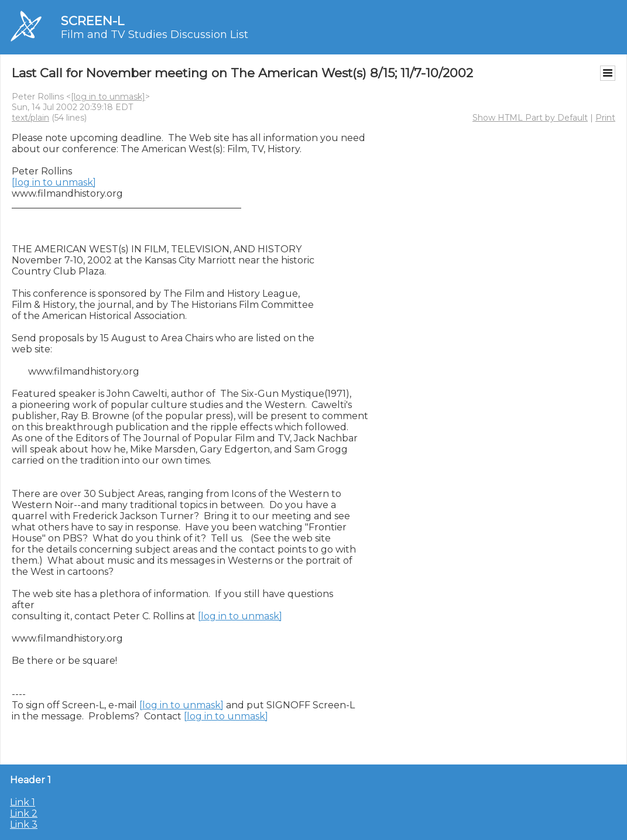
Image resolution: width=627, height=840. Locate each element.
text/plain (30, 118)
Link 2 (24, 813)
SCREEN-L (92, 21)
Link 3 (24, 824)
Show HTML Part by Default (530, 118)
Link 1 (23, 802)
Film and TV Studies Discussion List (155, 35)
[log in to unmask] (108, 97)
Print (605, 118)
